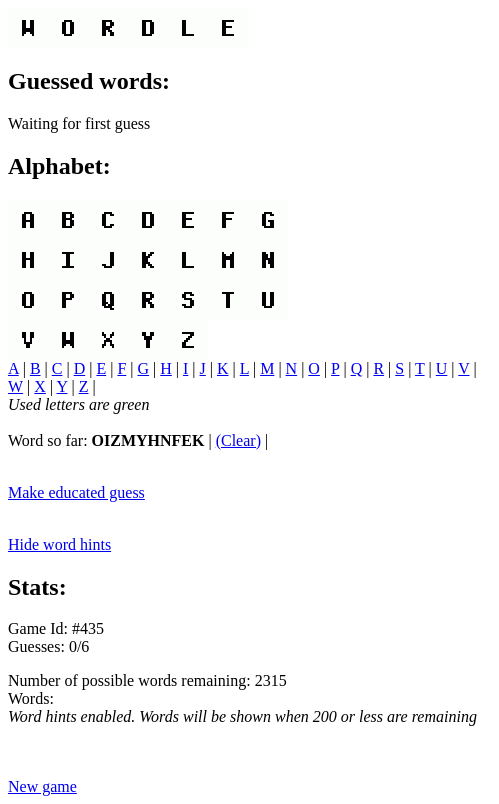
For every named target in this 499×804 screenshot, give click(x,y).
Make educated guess (76, 492)
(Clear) (238, 440)
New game (42, 786)
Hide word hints (59, 544)
